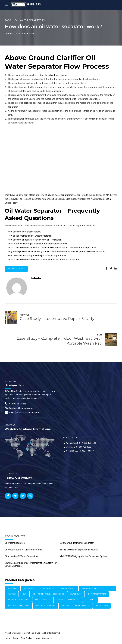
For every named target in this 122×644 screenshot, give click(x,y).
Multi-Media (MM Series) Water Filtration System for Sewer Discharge (31, 564)
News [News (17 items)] (24, 594)
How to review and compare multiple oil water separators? (37, 256)
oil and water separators (60, 195)
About (16, 638)
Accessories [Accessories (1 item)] (13, 588)
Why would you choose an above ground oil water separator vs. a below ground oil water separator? (57, 252)
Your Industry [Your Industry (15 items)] (102, 606)
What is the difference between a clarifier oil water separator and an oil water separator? (52, 248)
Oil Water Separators (30, 20)
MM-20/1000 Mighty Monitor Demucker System (84, 556)
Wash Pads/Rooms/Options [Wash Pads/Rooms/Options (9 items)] (19, 606)
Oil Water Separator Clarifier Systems (23, 550)
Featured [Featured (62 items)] (12, 594)
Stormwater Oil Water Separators (21, 556)
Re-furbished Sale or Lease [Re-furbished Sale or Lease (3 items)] (68, 600)
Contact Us (47, 638)
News (37, 638)
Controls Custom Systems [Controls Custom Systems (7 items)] (92, 588)
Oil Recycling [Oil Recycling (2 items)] (76, 594)
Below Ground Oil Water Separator (77, 543)
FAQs (8, 20)
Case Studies (27, 638)
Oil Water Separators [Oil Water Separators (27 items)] (97, 594)
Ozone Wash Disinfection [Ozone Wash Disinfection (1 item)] (18, 600)
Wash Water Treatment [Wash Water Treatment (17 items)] (45, 606)
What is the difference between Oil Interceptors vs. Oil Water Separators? (44, 260)
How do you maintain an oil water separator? (30, 236)
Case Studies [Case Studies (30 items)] (29, 588)
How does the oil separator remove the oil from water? (35, 240)
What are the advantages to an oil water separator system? (37, 244)
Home (8, 638)
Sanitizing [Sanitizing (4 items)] (90, 600)
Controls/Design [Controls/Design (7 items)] (68, 588)
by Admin (29, 34)
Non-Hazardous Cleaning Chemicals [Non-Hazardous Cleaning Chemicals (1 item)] (48, 594)
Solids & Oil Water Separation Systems (79, 550)
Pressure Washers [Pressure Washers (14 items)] (43, 600)
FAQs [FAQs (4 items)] (111, 588)
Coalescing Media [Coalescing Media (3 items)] (48, 588)
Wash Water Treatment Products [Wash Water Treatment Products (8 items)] (76, 606)
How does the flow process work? (25, 232)
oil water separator (58, 75)
